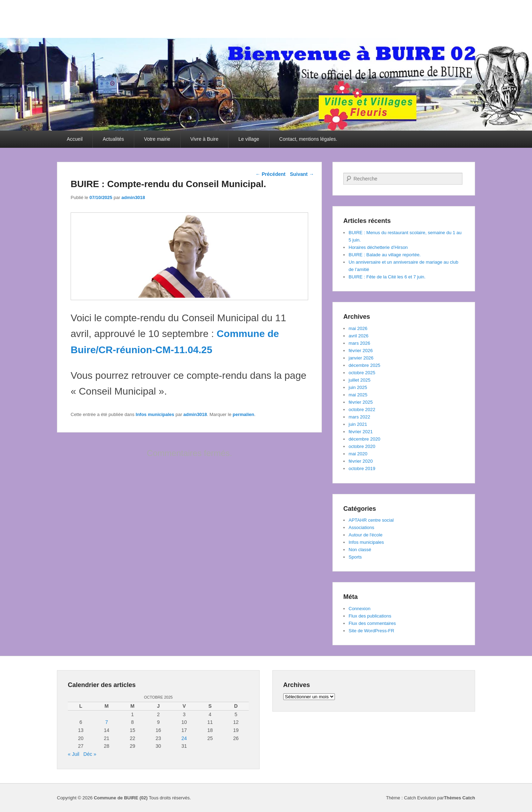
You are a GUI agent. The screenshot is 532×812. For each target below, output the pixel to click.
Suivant (302, 174)
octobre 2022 (362, 410)
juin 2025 (358, 387)
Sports (355, 557)
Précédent (271, 174)
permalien (243, 414)
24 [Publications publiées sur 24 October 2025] (184, 738)
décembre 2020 (364, 439)
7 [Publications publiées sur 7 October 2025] (106, 722)
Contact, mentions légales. (308, 139)
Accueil (75, 139)
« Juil (74, 754)
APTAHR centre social (371, 520)
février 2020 (361, 461)
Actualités (113, 139)
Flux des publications (370, 616)
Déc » (90, 754)
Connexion (359, 609)
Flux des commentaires (372, 623)
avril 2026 (358, 336)
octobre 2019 (362, 468)
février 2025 (361, 402)
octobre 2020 (362, 446)
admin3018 (133, 197)
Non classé (360, 550)
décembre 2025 (364, 365)
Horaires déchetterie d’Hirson (378, 247)
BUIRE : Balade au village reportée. (385, 255)
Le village (249, 139)
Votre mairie (157, 139)
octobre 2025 (362, 373)
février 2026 (361, 351)
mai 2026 (358, 328)
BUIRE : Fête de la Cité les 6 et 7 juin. (387, 277)
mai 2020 (358, 454)
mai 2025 (358, 395)
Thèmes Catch (459, 798)
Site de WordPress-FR (371, 631)
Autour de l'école (365, 535)
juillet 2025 (359, 380)
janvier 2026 (361, 358)
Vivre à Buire (205, 139)
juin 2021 (358, 424)
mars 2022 (359, 417)
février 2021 (361, 432)
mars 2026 (359, 343)
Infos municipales (155, 414)
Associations (361, 527)
